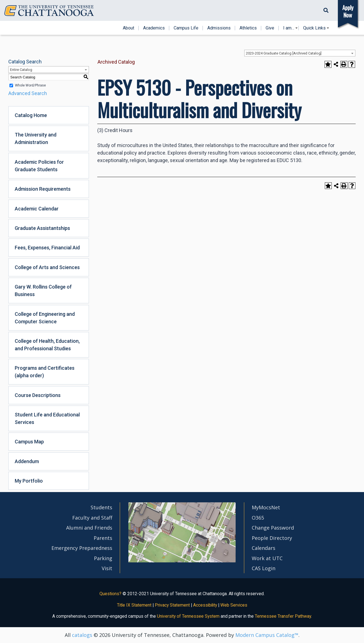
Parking (103, 558)
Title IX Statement (134, 605)
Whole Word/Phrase (30, 85)
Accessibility (205, 605)
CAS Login (264, 568)
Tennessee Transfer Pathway (283, 616)
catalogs (82, 635)
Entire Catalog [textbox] (21, 70)
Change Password (273, 528)
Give (270, 28)
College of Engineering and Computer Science (45, 318)
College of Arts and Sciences (47, 267)
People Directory (272, 538)
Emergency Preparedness (82, 548)
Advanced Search (28, 93)
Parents (103, 538)
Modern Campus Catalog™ (267, 635)
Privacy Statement (172, 605)
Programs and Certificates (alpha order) (45, 372)
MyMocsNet (266, 507)
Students (101, 507)
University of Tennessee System (188, 616)
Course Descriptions (38, 395)
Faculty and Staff (92, 518)
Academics (154, 28)
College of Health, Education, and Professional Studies (47, 345)
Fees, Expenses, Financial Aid (47, 248)
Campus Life (186, 28)
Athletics (248, 28)
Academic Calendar (37, 209)
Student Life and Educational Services (47, 418)
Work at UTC (267, 558)
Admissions (219, 28)
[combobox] (300, 53)
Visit (107, 568)
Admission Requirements (43, 189)
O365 (258, 518)
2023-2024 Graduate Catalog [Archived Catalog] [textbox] (284, 53)
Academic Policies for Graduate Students (39, 166)
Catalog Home (31, 115)
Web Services (234, 605)
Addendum (27, 461)
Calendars (264, 548)
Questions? (110, 594)
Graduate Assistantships (42, 228)
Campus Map (29, 442)
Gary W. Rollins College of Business (43, 291)
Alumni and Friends (89, 528)
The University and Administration (36, 138)
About (129, 28)
